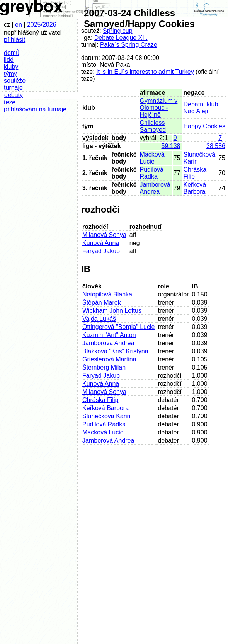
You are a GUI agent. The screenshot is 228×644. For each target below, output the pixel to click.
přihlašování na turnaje (35, 109)
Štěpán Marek (102, 302)
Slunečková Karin (106, 416)
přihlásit (14, 40)
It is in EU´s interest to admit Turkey (145, 72)
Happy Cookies (205, 126)
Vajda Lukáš (99, 319)
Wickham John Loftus (112, 311)
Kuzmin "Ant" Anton (109, 335)
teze (10, 102)
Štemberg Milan (104, 367)
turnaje (13, 88)
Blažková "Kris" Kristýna (115, 351)
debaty (14, 95)
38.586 (216, 146)
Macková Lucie (152, 158)
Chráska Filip (100, 400)
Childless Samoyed (153, 126)
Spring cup (118, 31)
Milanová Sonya (104, 235)
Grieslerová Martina (109, 359)
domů (12, 53)
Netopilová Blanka (107, 294)
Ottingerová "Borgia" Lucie (118, 327)
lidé (9, 60)
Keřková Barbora (195, 188)
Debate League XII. (121, 38)
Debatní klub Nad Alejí (201, 108)
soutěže (15, 81)
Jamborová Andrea (155, 188)
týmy (10, 74)
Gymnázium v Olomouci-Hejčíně (159, 108)
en (19, 25)
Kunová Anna (101, 243)
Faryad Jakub (101, 251)
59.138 (171, 146)
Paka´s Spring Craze (129, 45)
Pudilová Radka (152, 173)
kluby (11, 67)
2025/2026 (42, 25)
